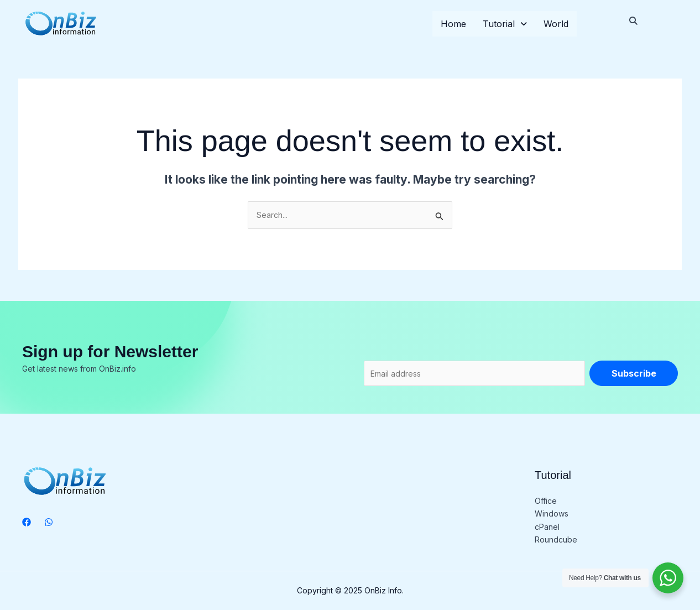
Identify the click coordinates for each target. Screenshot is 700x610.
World (556, 24)
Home (453, 24)
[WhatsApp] (49, 522)
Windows (552, 513)
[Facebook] (27, 522)
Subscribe (634, 373)
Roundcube (556, 539)
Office (546, 501)
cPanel (547, 527)
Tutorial (505, 24)
